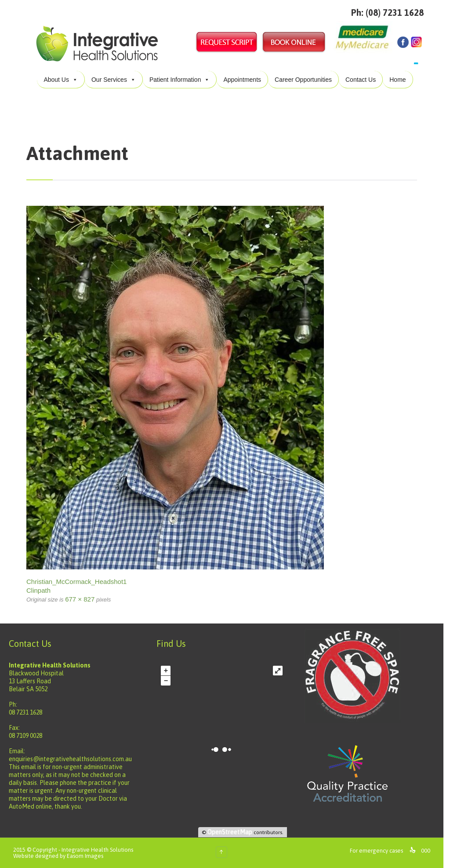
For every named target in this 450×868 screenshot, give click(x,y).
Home (397, 80)
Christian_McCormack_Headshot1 (76, 582)
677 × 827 (80, 599)
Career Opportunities (303, 80)
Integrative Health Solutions (97, 850)
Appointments (242, 80)
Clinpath (38, 590)
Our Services (114, 80)
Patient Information (180, 80)
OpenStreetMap (234, 832)
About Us (61, 80)
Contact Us (361, 80)
